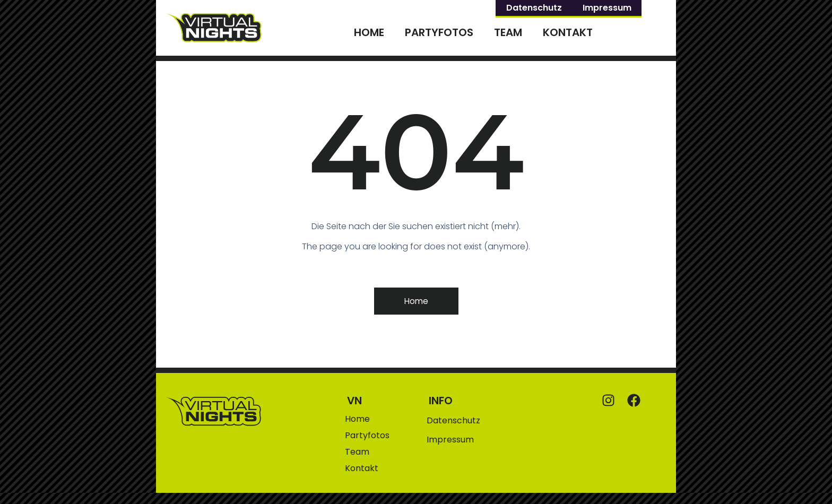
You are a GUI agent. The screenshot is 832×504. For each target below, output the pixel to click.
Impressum (607, 8)
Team (508, 32)
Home (369, 32)
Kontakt (568, 32)
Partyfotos (439, 32)
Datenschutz (534, 8)
